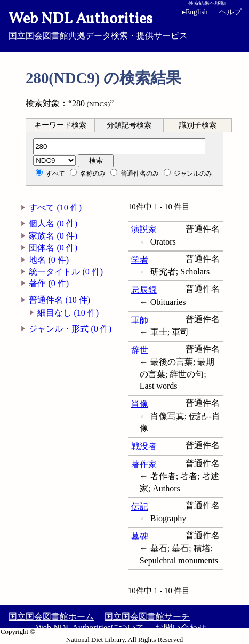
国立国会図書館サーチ (147, 616)
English (195, 12)
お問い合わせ (181, 628)
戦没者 (144, 446)
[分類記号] (119, 146)
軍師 (140, 320)
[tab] (60, 125)
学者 (140, 260)
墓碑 (140, 536)
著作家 (144, 464)
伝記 (140, 506)
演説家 (144, 229)
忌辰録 (144, 290)
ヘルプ (230, 12)
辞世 (140, 350)
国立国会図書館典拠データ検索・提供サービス (124, 25)
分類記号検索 (129, 125)
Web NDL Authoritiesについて (90, 628)
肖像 (140, 404)
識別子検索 (198, 125)
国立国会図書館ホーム (51, 616)
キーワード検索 (60, 125)
